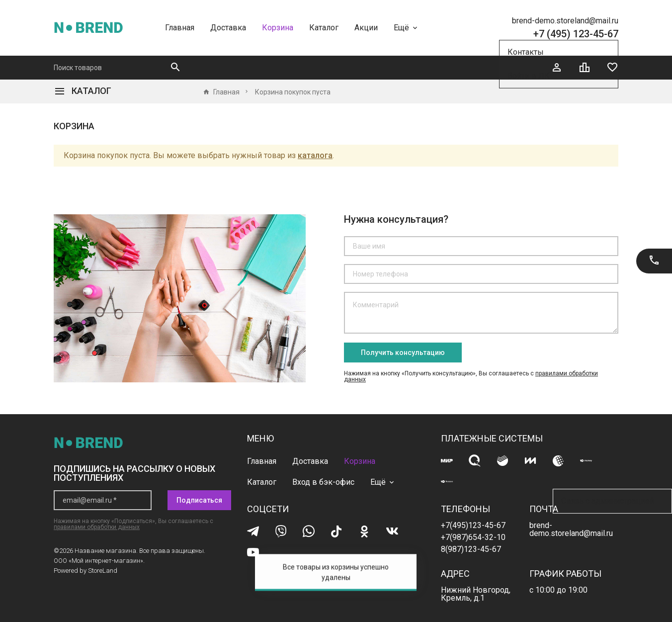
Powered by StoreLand (85, 571)
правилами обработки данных (97, 527)
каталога (315, 155)
